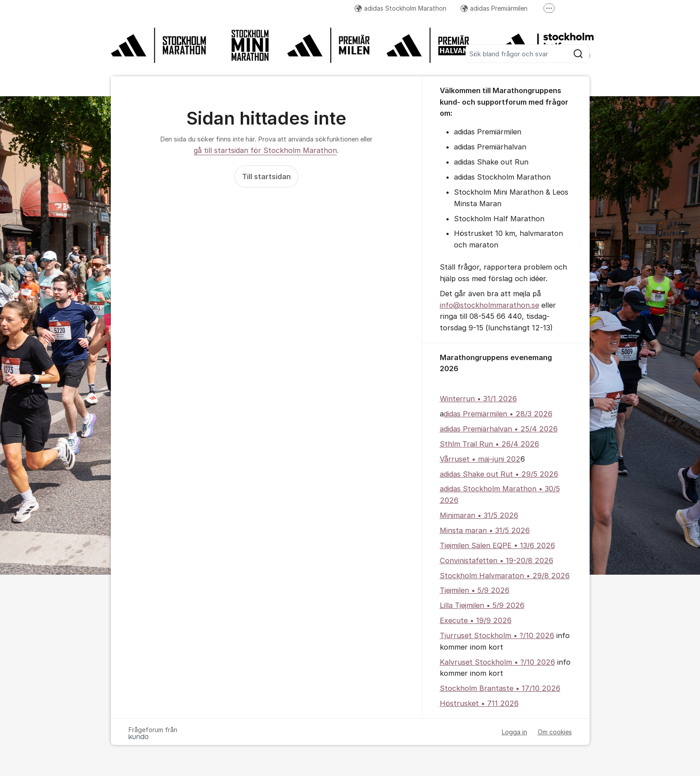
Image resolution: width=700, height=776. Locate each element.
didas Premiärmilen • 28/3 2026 (498, 414)
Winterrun (457, 399)
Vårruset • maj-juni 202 (480, 459)
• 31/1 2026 (496, 399)
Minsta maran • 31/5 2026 (485, 530)
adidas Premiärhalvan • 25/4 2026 (499, 429)
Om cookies (555, 732)
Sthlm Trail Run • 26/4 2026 (489, 444)
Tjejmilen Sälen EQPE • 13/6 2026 (497, 545)
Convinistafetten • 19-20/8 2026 (497, 560)
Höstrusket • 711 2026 (479, 703)
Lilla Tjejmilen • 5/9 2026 (482, 605)
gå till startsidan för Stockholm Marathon (265, 150)
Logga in (514, 732)
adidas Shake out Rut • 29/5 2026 (499, 474)
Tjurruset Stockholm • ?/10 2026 (497, 635)
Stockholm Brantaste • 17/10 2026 (500, 688)
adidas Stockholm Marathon (401, 8)
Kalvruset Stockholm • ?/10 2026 (497, 662)
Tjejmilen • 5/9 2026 (475, 590)
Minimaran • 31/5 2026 (479, 515)
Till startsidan (266, 176)
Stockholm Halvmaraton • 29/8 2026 (505, 576)
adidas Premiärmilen (494, 8)
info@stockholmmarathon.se (489, 305)
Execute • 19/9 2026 (476, 620)
